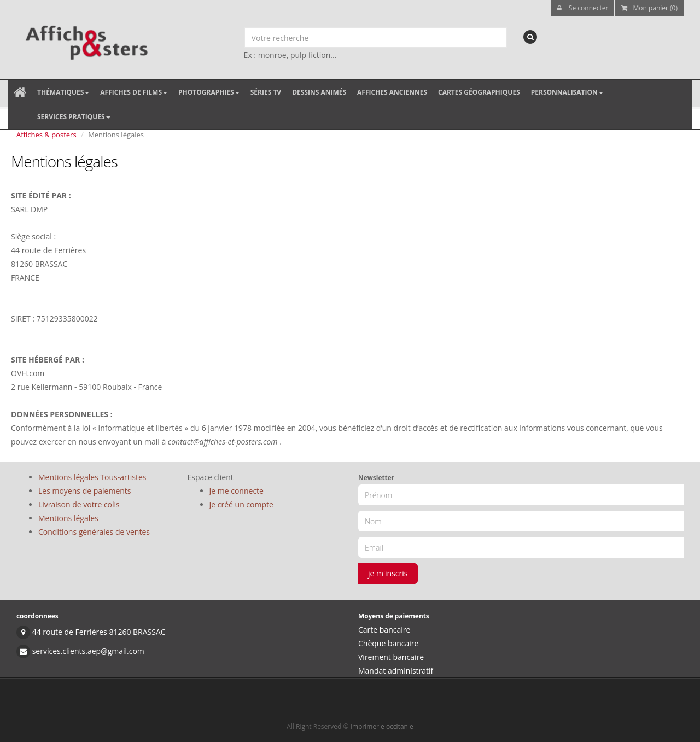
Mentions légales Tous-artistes (92, 477)
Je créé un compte (241, 504)
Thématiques (63, 92)
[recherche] (530, 37)
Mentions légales (68, 518)
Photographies (209, 92)
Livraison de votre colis (79, 504)
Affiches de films (134, 92)
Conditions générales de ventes (94, 532)
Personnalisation (567, 92)
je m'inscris (388, 573)
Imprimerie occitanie (382, 726)
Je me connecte (237, 491)
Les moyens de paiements (85, 491)
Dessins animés (319, 92)
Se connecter (583, 8)
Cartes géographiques (479, 92)
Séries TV (266, 92)
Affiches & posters (46, 135)
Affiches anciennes (392, 92)
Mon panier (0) (649, 8)
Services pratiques (74, 117)
